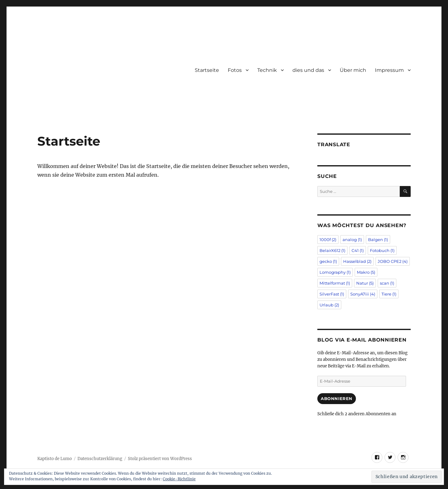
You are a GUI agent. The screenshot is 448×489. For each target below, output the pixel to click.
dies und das (308, 70)
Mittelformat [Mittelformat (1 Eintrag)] (335, 283)
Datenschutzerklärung (100, 459)
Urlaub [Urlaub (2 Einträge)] (329, 305)
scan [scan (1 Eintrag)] (387, 283)
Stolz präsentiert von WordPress (160, 459)
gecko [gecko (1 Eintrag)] (328, 261)
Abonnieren (337, 398)
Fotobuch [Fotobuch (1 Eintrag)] (382, 250)
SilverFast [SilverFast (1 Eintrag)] (332, 294)
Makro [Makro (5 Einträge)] (366, 272)
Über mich (353, 70)
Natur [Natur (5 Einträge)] (365, 283)
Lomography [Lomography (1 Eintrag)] (335, 272)
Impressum (389, 70)
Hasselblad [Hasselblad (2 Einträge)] (357, 261)
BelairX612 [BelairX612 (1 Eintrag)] (332, 250)
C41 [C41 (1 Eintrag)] (358, 250)
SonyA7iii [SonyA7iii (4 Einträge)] (363, 294)
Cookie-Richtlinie (179, 479)
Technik (267, 70)
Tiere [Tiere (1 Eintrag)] (389, 294)
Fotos (235, 70)
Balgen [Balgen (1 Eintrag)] (378, 240)
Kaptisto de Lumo (55, 459)
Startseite (207, 70)
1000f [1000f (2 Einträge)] (328, 240)
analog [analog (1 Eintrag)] (352, 240)
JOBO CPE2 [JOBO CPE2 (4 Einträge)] (393, 261)
